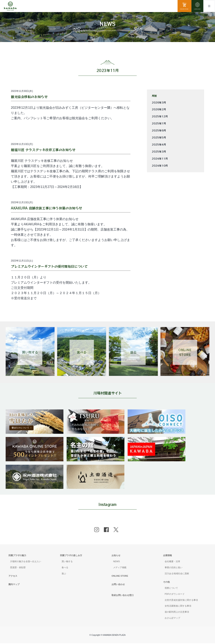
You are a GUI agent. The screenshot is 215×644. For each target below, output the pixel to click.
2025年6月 (159, 130)
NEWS (116, 562)
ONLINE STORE (120, 577)
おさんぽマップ (172, 619)
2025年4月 (159, 145)
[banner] (35, 412)
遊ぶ (64, 574)
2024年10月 (160, 166)
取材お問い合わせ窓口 (123, 596)
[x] (116, 531)
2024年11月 (160, 159)
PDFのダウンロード (175, 595)
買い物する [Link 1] (30, 352)
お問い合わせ (118, 585)
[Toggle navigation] (209, 6)
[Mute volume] (10, 6)
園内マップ (14, 585)
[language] (197, 6)
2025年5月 (159, 137)
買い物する (67, 562)
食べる (65, 568)
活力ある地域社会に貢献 (177, 574)
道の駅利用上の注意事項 (177, 613)
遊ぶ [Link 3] (133, 352)
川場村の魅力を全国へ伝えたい (26, 562)
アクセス (13, 577)
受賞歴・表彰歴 (18, 568)
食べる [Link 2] (82, 352)
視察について (171, 589)
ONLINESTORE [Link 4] (185, 352)
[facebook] (106, 531)
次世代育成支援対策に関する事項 (181, 601)
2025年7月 (159, 123)
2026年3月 (159, 103)
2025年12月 (160, 116)
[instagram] (97, 531)
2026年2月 (159, 109)
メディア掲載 (120, 568)
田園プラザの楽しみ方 (71, 556)
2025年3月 (159, 152)
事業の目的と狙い (174, 568)
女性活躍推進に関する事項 (178, 607)
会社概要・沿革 (172, 562)
